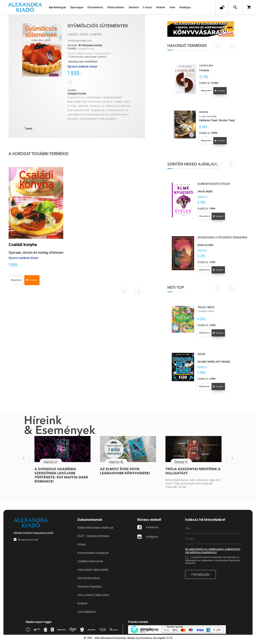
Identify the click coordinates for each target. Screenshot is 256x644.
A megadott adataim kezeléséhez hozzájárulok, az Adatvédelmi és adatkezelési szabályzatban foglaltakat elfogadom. (213, 565)
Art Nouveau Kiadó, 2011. (80, 41)
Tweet (28, 129)
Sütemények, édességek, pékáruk (88, 57)
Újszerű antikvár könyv (80, 53)
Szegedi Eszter (86, 49)
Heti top (180, 292)
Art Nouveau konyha (90, 45)
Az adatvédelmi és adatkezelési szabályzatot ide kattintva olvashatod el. (213, 555)
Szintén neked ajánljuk (197, 166)
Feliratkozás (201, 579)
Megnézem (16, 280)
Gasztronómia (103, 53)
